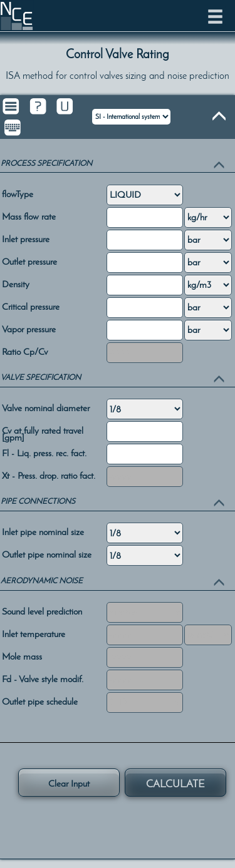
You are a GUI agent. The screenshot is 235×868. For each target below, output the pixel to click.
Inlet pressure (26, 238)
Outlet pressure (29, 261)
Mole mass (22, 656)
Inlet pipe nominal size (43, 531)
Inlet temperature (34, 633)
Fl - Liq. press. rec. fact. (44, 452)
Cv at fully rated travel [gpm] (43, 433)
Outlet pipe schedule (40, 701)
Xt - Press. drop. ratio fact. (49, 475)
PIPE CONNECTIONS (38, 501)
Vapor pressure (29, 328)
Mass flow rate (29, 216)
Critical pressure (31, 306)
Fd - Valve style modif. (43, 678)
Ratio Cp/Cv (25, 351)
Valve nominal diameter (46, 407)
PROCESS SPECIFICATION (46, 163)
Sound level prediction (42, 610)
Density (16, 283)
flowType (18, 193)
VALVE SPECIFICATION (41, 377)
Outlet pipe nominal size (47, 554)
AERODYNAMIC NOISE (42, 580)
